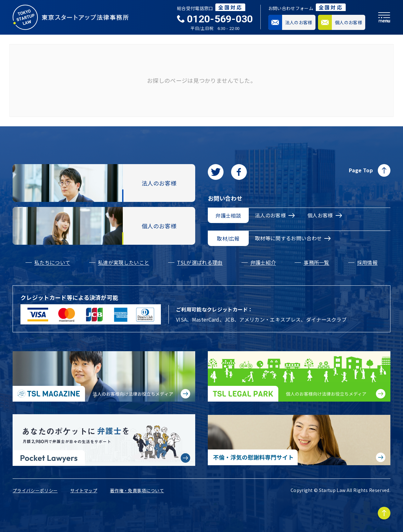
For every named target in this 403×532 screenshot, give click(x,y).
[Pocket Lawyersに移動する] (104, 440)
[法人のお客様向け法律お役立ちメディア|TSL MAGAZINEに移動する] (104, 376)
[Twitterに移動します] (216, 172)
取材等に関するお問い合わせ (293, 238)
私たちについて (52, 262)
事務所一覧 (316, 262)
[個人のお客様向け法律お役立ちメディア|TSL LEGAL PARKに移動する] (299, 376)
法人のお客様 (275, 215)
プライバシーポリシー (35, 490)
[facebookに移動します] (239, 172)
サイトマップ (84, 490)
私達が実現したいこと (124, 262)
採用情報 (367, 262)
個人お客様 (325, 215)
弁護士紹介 (263, 262)
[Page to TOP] (384, 513)
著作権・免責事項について (137, 490)
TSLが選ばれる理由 (200, 262)
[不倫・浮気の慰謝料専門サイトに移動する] (299, 440)
